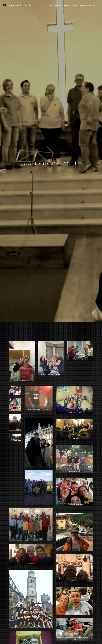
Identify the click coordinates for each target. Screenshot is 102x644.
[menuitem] (52, 5)
